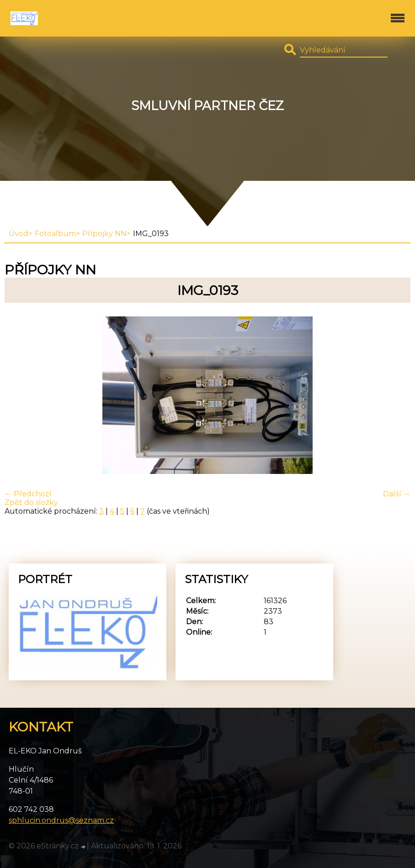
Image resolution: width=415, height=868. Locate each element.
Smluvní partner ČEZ (207, 106)
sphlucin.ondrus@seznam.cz (61, 820)
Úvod (19, 234)
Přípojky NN (104, 234)
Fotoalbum (55, 234)
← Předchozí (28, 494)
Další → (397, 494)
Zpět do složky (31, 502)
